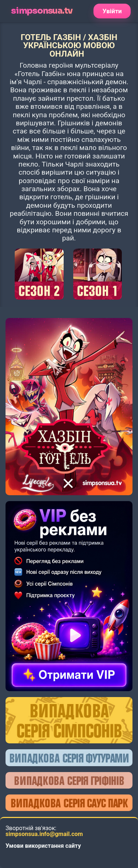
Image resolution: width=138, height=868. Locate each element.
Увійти (112, 11)
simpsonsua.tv (42, 11)
